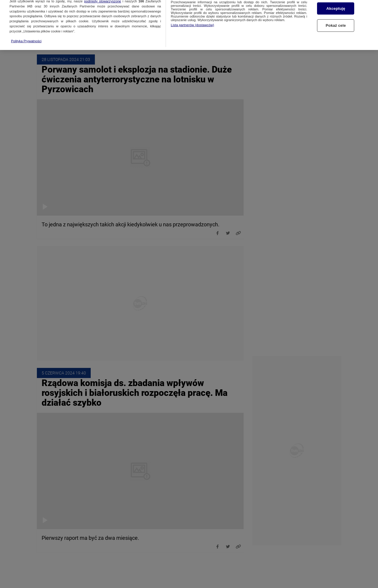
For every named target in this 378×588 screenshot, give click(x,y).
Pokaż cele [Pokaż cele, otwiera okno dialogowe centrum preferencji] (336, 11)
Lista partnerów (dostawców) (192, 11)
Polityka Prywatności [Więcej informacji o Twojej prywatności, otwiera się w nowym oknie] (26, 27)
